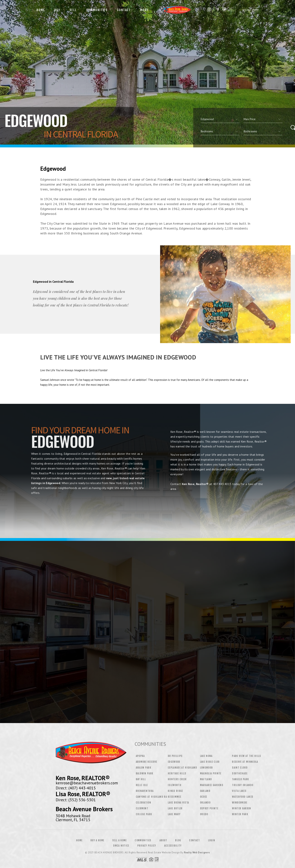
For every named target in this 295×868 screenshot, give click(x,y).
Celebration (144, 803)
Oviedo (204, 814)
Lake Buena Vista (178, 803)
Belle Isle (142, 785)
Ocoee (204, 797)
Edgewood (174, 762)
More (144, 10)
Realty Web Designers (197, 852)
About (163, 840)
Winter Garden (241, 808)
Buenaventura (145, 791)
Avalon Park (144, 768)
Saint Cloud (240, 768)
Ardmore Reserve (147, 762)
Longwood (206, 768)
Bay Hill (141, 779)
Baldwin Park (145, 773)
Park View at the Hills (246, 756)
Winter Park (240, 814)
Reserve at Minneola (245, 762)
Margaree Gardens (212, 785)
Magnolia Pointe (211, 773)
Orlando (205, 803)
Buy (57, 10)
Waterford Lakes (243, 797)
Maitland (206, 779)
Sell (73, 10)
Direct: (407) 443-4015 (76, 788)
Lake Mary (174, 814)
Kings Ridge (175, 791)
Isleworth (175, 785)
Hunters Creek (177, 779)
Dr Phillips (175, 756)
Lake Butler (175, 808)
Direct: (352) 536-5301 (76, 800)
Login (212, 840)
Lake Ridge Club (210, 762)
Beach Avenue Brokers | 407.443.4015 (179, 10)
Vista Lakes (239, 791)
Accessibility (173, 846)
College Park (144, 814)
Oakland (205, 791)
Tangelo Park (240, 779)
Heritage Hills (177, 773)
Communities (97, 10)
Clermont (142, 808)
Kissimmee (174, 797)
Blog (178, 840)
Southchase (240, 773)
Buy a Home (97, 840)
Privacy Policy (147, 846)
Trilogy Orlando (243, 785)
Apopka (140, 756)
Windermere (240, 803)
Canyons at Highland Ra (151, 797)
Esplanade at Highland (182, 768)
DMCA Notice (121, 846)
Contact (124, 10)
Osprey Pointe (209, 808)
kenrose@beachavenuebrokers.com (87, 783)
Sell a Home (119, 840)
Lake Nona (206, 756)
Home (41, 10)
